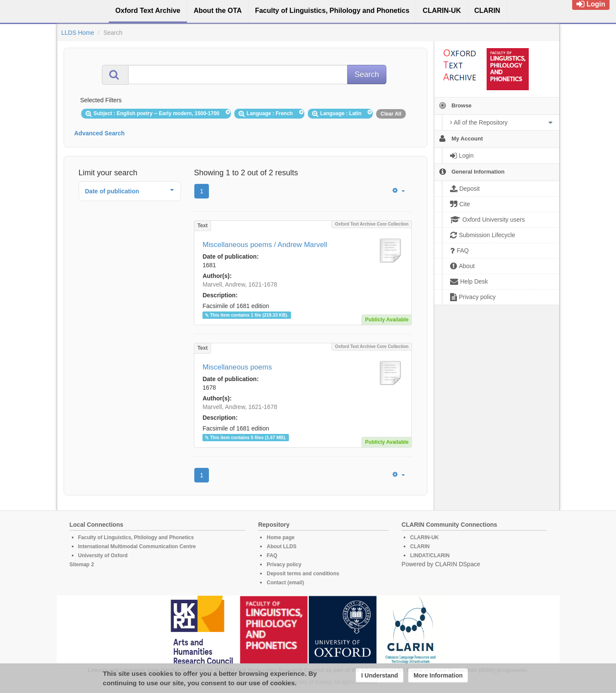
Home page (280, 537)
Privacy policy (284, 565)
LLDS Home (78, 33)
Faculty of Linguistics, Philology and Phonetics (136, 537)
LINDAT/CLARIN (430, 556)
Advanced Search (100, 133)
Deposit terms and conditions (303, 574)
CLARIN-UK (424, 537)
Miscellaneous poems (237, 367)
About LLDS (281, 546)
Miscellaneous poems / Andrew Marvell (265, 245)
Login (591, 4)
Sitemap (80, 565)
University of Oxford (103, 556)
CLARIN (420, 546)
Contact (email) (285, 583)
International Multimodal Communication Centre (137, 546)
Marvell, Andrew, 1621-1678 (240, 284)
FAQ (272, 556)
